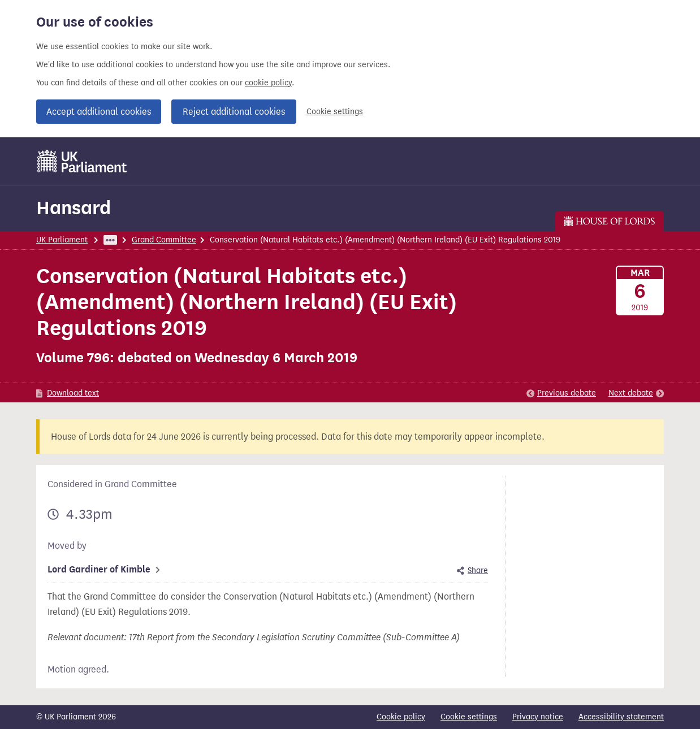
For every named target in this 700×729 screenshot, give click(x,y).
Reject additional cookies (234, 112)
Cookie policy (401, 717)
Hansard (74, 208)
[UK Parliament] (82, 161)
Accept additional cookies (99, 112)
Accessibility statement (621, 717)
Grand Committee (164, 240)
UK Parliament (62, 240)
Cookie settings (335, 112)
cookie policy (268, 83)
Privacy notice (538, 717)
